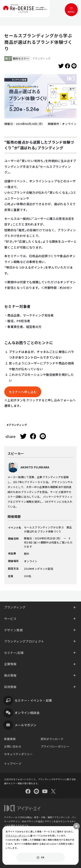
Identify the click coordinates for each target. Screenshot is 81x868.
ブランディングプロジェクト (24, 641)
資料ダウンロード (52, 739)
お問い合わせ (13, 746)
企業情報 (10, 664)
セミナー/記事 (14, 653)
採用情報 (10, 687)
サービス (10, 619)
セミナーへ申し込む (23, 392)
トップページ (13, 763)
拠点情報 (10, 675)
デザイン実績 (13, 630)
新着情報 (10, 739)
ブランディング (18, 425)
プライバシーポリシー (55, 746)
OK (43, 857)
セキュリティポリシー (18, 754)
